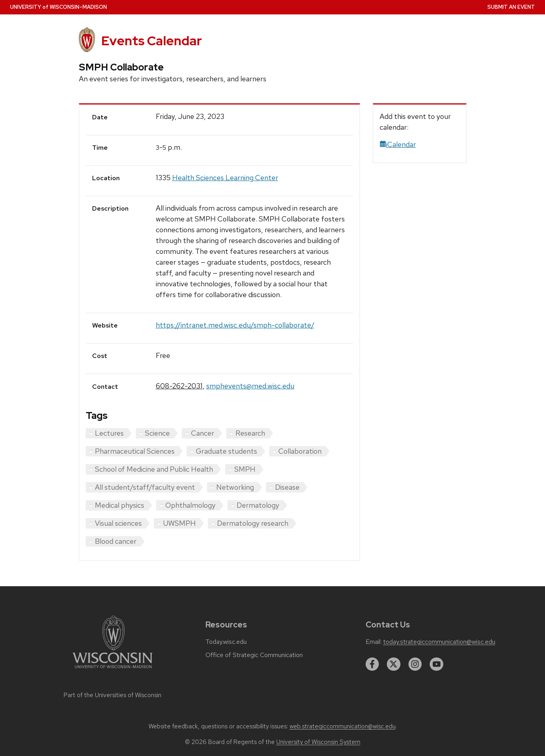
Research (250, 433)
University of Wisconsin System (318, 742)
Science (157, 433)
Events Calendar (152, 41)
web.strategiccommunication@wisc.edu (343, 726)
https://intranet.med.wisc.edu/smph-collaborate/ (235, 325)
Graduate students (226, 451)
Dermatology (258, 505)
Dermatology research (253, 523)
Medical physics (120, 505)
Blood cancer (116, 541)
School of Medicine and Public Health (154, 469)
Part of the (113, 695)
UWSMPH (179, 523)
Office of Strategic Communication (254, 655)
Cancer (203, 433)
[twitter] (394, 664)
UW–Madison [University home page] (58, 7)
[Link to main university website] (113, 670)
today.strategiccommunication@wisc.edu (439, 642)
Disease (287, 487)
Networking (235, 487)
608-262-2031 (179, 386)
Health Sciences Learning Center (225, 178)
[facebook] (372, 664)
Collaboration (300, 451)
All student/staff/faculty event (145, 487)
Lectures (109, 433)
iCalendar (398, 144)
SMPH (245, 469)
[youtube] (436, 664)
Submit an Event (511, 7)
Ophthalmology (190, 505)
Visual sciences (118, 523)
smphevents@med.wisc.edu (250, 386)
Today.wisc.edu (226, 642)
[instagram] (415, 664)
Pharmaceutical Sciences (135, 451)
